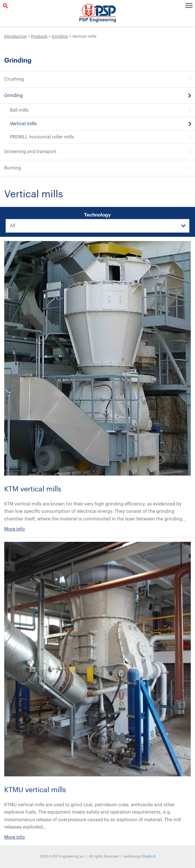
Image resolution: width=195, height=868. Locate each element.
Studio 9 (149, 856)
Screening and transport (30, 152)
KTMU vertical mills (35, 790)
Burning (13, 168)
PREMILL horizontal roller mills (42, 137)
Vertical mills (23, 124)
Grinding (60, 37)
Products (39, 37)
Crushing (14, 79)
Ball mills (19, 110)
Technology (97, 215)
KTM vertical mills (33, 489)
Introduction (16, 37)
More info (15, 529)
